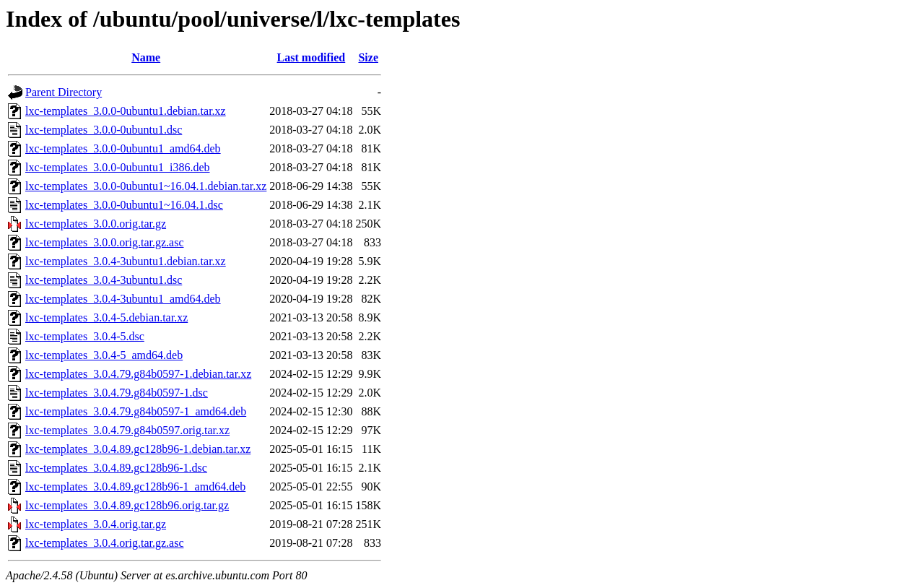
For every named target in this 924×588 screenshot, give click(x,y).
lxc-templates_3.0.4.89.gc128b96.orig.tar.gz (127, 505)
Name (146, 57)
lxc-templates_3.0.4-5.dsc (85, 336)
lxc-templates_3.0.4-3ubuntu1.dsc (104, 280)
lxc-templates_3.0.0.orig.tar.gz (96, 224)
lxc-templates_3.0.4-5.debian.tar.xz (106, 317)
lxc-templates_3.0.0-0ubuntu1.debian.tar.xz (126, 111)
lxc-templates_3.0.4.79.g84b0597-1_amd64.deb (136, 411)
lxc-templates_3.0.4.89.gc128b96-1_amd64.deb (135, 487)
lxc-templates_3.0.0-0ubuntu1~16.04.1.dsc (124, 205)
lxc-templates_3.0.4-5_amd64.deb (104, 355)
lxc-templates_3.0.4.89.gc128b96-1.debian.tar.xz (138, 449)
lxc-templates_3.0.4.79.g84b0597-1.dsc (117, 393)
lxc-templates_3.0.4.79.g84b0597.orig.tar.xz (127, 430)
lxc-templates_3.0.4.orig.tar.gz (96, 524)
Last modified (311, 57)
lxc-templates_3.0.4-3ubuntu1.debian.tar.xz (126, 261)
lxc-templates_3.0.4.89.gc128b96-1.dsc (116, 468)
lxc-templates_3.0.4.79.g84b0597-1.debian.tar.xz (138, 374)
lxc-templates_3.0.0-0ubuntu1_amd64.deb (123, 148)
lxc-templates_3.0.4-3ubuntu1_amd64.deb (123, 299)
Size (368, 57)
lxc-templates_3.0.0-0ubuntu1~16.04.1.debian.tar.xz (146, 186)
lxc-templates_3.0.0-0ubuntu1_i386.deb (118, 167)
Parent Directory (64, 92)
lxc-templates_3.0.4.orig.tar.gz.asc (104, 543)
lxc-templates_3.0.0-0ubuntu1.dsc (104, 130)
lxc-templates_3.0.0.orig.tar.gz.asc (104, 242)
